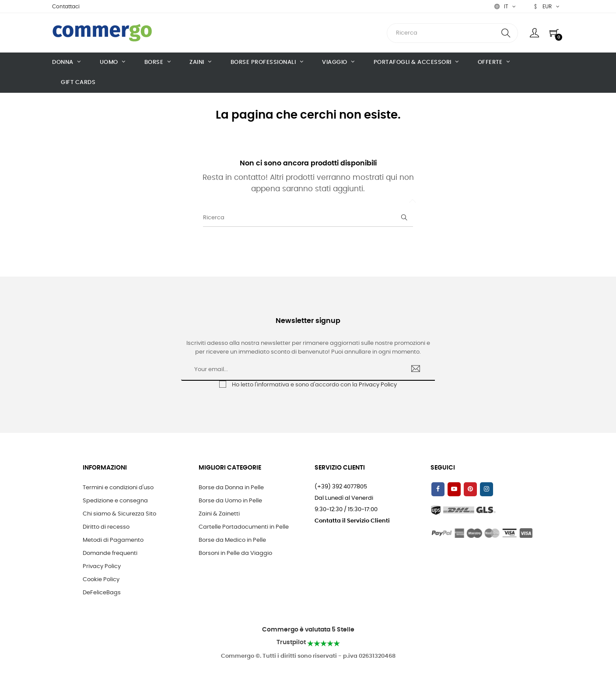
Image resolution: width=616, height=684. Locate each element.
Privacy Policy (378, 385)
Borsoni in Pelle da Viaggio (235, 553)
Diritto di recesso (106, 527)
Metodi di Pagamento (113, 540)
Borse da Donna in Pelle (231, 488)
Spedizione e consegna (115, 501)
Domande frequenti (110, 553)
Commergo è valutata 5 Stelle (308, 630)
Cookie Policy (101, 580)
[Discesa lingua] (505, 7)
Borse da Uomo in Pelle (230, 501)
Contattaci (66, 7)
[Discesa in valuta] (546, 7)
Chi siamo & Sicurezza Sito (119, 514)
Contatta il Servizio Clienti (352, 521)
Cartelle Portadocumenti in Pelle (244, 527)
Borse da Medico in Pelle (232, 540)
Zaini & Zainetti (219, 514)
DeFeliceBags (102, 593)
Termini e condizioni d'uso (118, 488)
